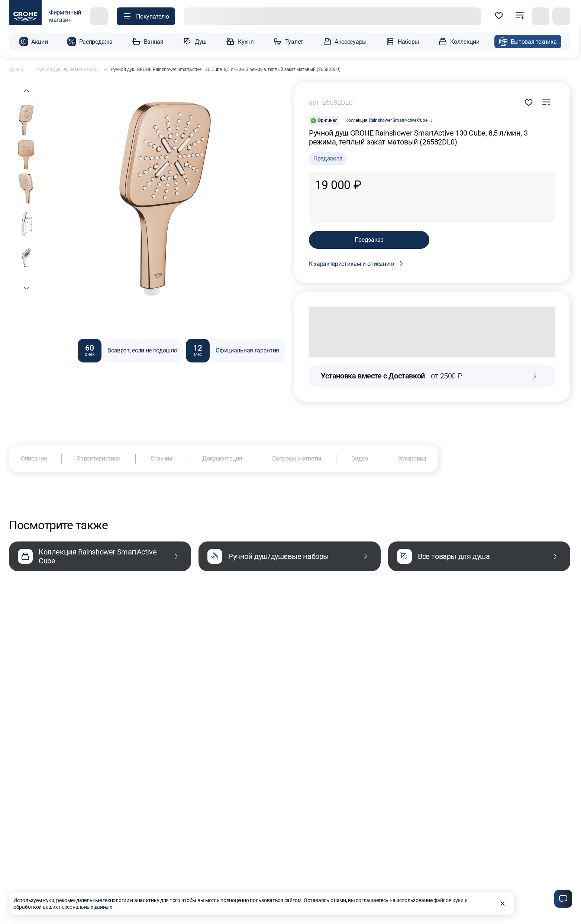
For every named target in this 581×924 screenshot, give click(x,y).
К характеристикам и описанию (357, 264)
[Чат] (563, 899)
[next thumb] (26, 288)
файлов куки (448, 900)
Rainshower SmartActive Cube (398, 120)
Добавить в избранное (529, 103)
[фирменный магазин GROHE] (45, 16)
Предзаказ (369, 240)
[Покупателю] (146, 16)
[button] (33, 42)
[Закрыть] (503, 904)
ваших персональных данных (78, 907)
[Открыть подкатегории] (23, 70)
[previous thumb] (26, 91)
